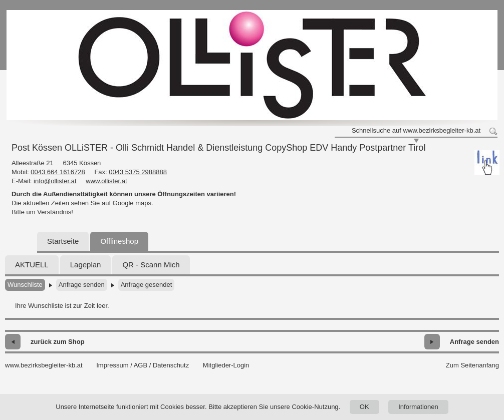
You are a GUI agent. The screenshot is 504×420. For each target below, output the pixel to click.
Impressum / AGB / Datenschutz (143, 365)
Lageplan (86, 265)
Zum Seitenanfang (472, 365)
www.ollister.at (106, 181)
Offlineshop (119, 241)
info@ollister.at (55, 181)
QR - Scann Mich (151, 265)
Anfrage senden (82, 285)
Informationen (418, 407)
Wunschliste (25, 285)
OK (364, 407)
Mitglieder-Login (226, 365)
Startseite (63, 241)
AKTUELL (32, 265)
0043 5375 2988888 (138, 172)
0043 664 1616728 (58, 172)
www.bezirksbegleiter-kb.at (44, 365)
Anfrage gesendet (147, 285)
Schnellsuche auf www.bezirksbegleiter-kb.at (416, 130)
